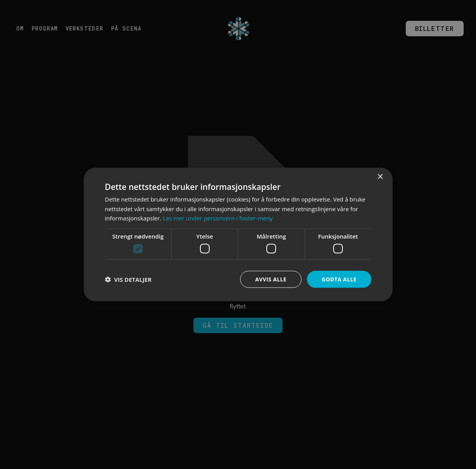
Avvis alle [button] (271, 279)
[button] (128, 279)
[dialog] (238, 234)
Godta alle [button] (339, 279)
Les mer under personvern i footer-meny (218, 218)
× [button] (380, 177)
